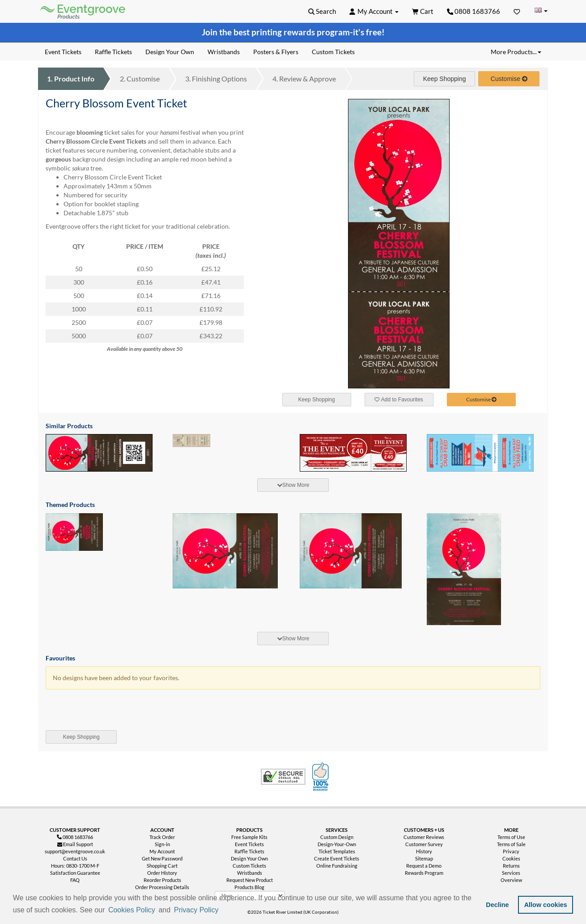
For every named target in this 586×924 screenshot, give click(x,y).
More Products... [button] (516, 52)
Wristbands (250, 873)
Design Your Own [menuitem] (170, 52)
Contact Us (75, 858)
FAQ (75, 880)
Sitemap (424, 858)
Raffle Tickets (249, 851)
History (424, 851)
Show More (293, 485)
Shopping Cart (162, 866)
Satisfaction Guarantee (75, 873)
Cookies (511, 858)
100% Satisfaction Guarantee (322, 777)
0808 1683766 (474, 11)
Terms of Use (511, 837)
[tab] (293, 485)
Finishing (216, 79)
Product (71, 79)
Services (511, 873)
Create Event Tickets (337, 858)
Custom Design (337, 837)
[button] (223, 911)
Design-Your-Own (337, 844)
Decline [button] (497, 905)
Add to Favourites (399, 400)
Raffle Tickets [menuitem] (113, 52)
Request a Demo (424, 866)
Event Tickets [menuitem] (63, 52)
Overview (511, 880)
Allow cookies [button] (546, 905)
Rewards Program (424, 873)
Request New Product (250, 880)
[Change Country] (541, 11)
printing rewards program (301, 32)
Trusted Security (283, 777)
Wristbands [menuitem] (224, 52)
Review (304, 79)
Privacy (511, 851)
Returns (511, 866)
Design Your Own (249, 858)
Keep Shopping (445, 79)
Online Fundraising (337, 866)
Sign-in (162, 844)
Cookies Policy (132, 910)
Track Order (162, 837)
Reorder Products (162, 880)
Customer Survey (424, 844)
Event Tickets (249, 844)
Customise (140, 79)
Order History (162, 873)
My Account (162, 851)
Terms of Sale (511, 844)
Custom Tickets (249, 866)
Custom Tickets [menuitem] (333, 52)
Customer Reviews (424, 837)
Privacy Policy (196, 910)
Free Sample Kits (249, 837)
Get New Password (162, 858)
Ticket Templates (337, 851)
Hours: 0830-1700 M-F (75, 866)
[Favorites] (517, 11)
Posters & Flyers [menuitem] (276, 52)
